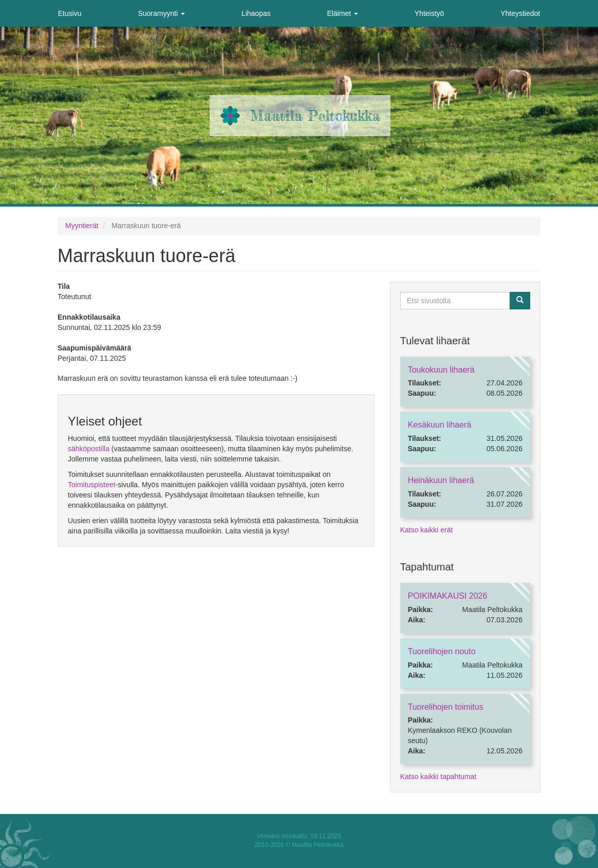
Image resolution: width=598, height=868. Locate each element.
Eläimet (342, 13)
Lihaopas (256, 13)
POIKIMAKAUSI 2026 (448, 596)
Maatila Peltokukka (315, 116)
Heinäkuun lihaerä (441, 480)
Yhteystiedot (520, 13)
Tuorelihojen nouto (442, 651)
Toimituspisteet (92, 485)
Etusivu (70, 13)
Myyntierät (82, 226)
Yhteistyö (429, 13)
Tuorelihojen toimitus (446, 707)
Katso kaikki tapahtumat (438, 777)
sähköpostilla (89, 449)
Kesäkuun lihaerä (440, 425)
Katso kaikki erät (427, 530)
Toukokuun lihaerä (441, 370)
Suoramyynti (161, 13)
